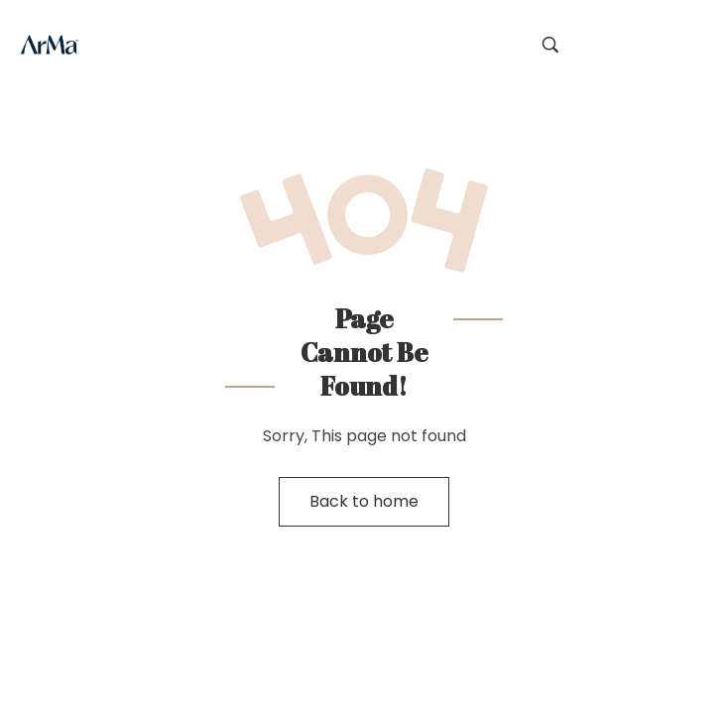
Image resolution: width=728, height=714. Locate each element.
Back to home (364, 501)
